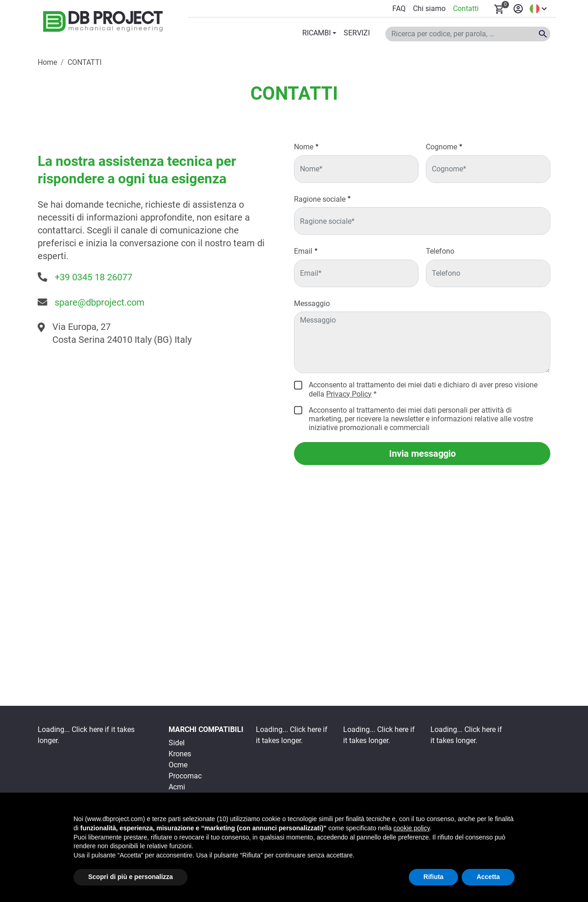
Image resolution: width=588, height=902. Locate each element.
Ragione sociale (320, 199)
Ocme (178, 765)
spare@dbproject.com (100, 302)
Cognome (441, 147)
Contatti (466, 9)
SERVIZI (357, 33)
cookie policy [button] (411, 828)
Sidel (177, 743)
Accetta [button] (488, 877)
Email (303, 251)
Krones (180, 754)
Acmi (177, 787)
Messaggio (312, 304)
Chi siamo (429, 9)
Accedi (518, 9)
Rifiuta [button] (434, 877)
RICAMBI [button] (317, 33)
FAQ (399, 9)
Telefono (440, 251)
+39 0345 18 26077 (93, 277)
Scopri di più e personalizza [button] (130, 877)
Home (47, 62)
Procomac (185, 776)
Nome (304, 147)
